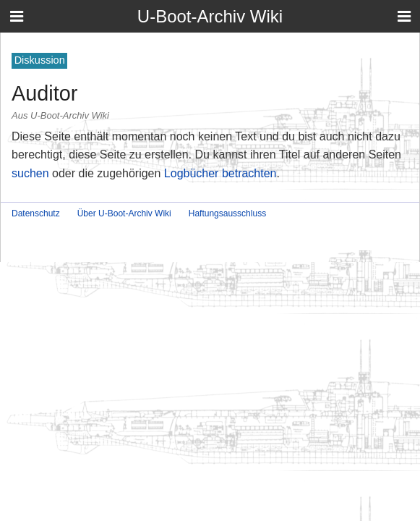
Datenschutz (36, 213)
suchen (30, 173)
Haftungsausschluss (227, 213)
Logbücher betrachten (220, 173)
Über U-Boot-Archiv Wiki (124, 213)
